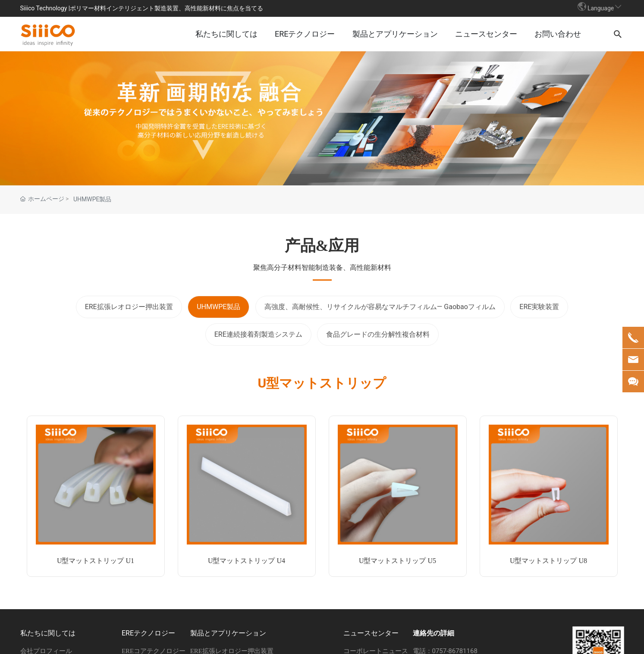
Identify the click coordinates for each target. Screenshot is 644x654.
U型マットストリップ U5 (397, 561)
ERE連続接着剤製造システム (258, 335)
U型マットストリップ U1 (96, 561)
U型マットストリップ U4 (247, 561)
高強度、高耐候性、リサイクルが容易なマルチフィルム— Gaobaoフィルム (380, 307)
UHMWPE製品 (93, 200)
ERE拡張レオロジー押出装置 (129, 307)
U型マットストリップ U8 (548, 561)
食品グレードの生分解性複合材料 (378, 335)
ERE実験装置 (539, 307)
